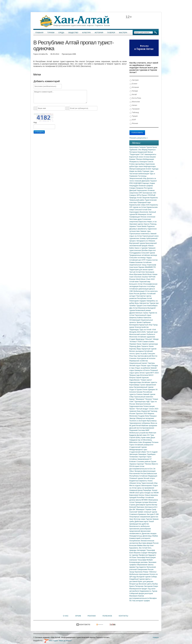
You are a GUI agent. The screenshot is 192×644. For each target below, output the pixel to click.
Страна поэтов (152, 260)
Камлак (141, 596)
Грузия (153, 461)
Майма (155, 536)
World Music (147, 274)
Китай (133, 95)
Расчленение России (138, 473)
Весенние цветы (146, 584)
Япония (134, 123)
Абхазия (133, 483)
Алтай (149, 214)
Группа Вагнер (151, 505)
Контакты (123, 616)
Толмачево (134, 457)
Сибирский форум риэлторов (141, 593)
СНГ (142, 154)
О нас (66, 616)
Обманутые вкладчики (145, 418)
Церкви (133, 567)
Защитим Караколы (150, 198)
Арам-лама (146, 437)
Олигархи (143, 162)
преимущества (135, 524)
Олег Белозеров (148, 272)
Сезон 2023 (154, 409)
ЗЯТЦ (139, 195)
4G (131, 601)
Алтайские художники (146, 337)
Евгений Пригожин (137, 507)
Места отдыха (135, 485)
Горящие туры (148, 171)
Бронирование (148, 428)
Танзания (135, 109)
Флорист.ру (134, 584)
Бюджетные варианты (138, 481)
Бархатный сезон (136, 157)
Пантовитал (141, 296)
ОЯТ (141, 193)
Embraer (133, 461)
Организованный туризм (144, 387)
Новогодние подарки (138, 301)
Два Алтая (134, 308)
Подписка (151, 226)
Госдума (141, 416)
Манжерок (134, 596)
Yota (134, 601)
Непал (133, 105)
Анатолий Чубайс (137, 512)
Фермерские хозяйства (139, 361)
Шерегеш (133, 318)
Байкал (140, 318)
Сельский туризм (148, 253)
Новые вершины (151, 495)
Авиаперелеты (150, 154)
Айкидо (156, 339)
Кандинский (142, 152)
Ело (151, 469)
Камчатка (147, 318)
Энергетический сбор (138, 178)
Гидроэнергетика (136, 406)
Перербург (147, 490)
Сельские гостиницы (138, 258)
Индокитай (146, 411)
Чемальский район (137, 200)
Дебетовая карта (142, 521)
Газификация (135, 217)
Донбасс (143, 294)
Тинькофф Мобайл (145, 560)
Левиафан (143, 454)
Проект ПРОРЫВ (148, 195)
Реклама (92, 616)
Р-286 (156, 514)
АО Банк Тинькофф (137, 557)
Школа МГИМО (142, 500)
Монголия (135, 102)
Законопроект (147, 485)
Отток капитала (151, 291)
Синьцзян (151, 354)
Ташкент (154, 181)
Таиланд (154, 411)
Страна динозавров (137, 505)
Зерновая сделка (136, 224)
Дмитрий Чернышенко (138, 190)
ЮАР (133, 120)
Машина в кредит (141, 553)
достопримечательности (139, 598)
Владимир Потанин (151, 442)
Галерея (111, 33)
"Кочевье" (133, 342)
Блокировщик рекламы (139, 562)
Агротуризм (142, 358)
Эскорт (155, 490)
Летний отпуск (149, 478)
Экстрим (150, 514)
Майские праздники (149, 425)
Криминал (143, 514)
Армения (133, 411)
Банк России (135, 294)
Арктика (141, 356)
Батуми (140, 392)
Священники (142, 569)
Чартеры (151, 363)
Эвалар (133, 418)
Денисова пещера (149, 533)
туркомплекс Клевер (138, 238)
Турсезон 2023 (142, 413)
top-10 (141, 440)
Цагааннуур (153, 344)
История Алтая (138, 466)
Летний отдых (135, 366)
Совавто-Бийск (148, 342)
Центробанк (140, 164)
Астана (147, 157)
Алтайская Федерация (148, 476)
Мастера (123, 33)
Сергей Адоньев (142, 378)
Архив (78, 616)
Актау (139, 483)
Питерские (140, 586)
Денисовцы (148, 536)
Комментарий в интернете (140, 538)
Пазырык (153, 416)
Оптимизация (135, 320)
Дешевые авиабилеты (138, 229)
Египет (134, 84)
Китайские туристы (149, 382)
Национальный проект (139, 363)
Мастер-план (148, 545)
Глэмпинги (134, 514)
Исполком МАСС (147, 375)
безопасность (135, 526)
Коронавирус (135, 385)
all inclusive (151, 358)
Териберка (151, 454)
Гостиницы (142, 176)
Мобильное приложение (139, 574)
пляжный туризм (150, 512)
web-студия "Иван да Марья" (58, 641)
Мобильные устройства (139, 433)
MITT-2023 (154, 373)
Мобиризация (149, 159)
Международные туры (138, 449)
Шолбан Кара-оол (149, 250)
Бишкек (153, 157)
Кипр (147, 416)
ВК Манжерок (141, 214)
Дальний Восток (151, 356)
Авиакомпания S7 (144, 459)
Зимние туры (145, 231)
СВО (131, 291)
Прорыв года (135, 375)
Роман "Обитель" (150, 572)
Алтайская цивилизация (139, 289)
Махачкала (143, 308)
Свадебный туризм (137, 579)
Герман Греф (151, 509)
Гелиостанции (149, 406)
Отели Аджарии (149, 390)
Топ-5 (149, 452)
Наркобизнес (135, 380)
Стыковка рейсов (144, 461)
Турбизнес (134, 150)
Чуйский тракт (152, 332)
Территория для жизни (139, 270)
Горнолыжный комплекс (144, 397)
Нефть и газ (152, 222)
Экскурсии (139, 471)
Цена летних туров (142, 373)
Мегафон (153, 598)
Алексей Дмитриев (142, 181)
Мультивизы (152, 421)
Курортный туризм (149, 349)
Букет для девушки (146, 581)
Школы (151, 565)
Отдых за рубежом (143, 368)
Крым (155, 147)
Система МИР (144, 430)
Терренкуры (134, 330)
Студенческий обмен (138, 452)
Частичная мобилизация (139, 174)
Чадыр (149, 258)
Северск (133, 195)
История (99, 33)
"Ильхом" (149, 339)
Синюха (140, 394)
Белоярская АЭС (149, 193)
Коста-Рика (135, 98)
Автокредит (142, 550)
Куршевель (134, 548)
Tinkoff (151, 521)
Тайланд (134, 113)
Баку (139, 411)
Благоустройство (142, 327)
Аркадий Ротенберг (137, 497)
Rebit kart (152, 433)
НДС (148, 402)
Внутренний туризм (137, 243)
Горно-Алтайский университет (141, 445)
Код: (35, 122)
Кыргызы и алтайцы (147, 286)
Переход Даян (135, 346)
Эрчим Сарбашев (143, 322)
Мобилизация (139, 291)
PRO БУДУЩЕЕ (136, 183)
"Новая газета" (146, 380)
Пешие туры (146, 366)
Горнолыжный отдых (143, 315)
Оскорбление (135, 541)
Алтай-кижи (134, 282)
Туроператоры (140, 402)
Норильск (152, 150)
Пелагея (149, 399)
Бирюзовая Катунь (137, 495)
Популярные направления (140, 517)
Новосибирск (152, 306)
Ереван (133, 159)
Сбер (132, 397)
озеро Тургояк (147, 519)
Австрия (134, 80)
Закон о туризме (141, 248)
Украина (133, 464)
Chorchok (138, 277)
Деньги (152, 289)
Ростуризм (148, 188)
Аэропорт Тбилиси (144, 464)
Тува (152, 435)
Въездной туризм (144, 577)
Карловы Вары (136, 349)
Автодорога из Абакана (146, 241)
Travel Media (142, 226)
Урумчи (145, 344)
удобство (145, 524)
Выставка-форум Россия (149, 543)
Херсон (147, 224)
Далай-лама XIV (143, 435)
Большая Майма (136, 545)
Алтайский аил (136, 260)
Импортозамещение (138, 169)
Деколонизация (149, 471)
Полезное (107, 616)
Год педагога (141, 567)
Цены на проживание (146, 488)
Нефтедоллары (150, 166)
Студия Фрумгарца (137, 339)
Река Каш (133, 356)
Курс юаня (139, 166)
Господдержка (135, 253)
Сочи (145, 306)
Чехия (151, 346)
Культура (87, 33)
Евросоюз (143, 222)
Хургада (155, 169)
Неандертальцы (136, 536)
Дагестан (154, 517)
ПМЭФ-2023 (134, 493)
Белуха (132, 378)
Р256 (140, 342)
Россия (151, 569)
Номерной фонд (136, 490)
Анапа (150, 481)
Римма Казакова (136, 262)
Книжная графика (146, 186)
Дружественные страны (139, 313)
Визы (137, 303)
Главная (39, 33)
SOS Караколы (152, 205)
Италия (133, 413)
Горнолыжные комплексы (140, 234)
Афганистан (144, 303)
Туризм (51, 33)
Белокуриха (134, 325)
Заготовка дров (136, 219)
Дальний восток (136, 428)
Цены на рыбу (141, 354)
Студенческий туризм (138, 447)
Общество (73, 33)
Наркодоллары (136, 382)
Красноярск (134, 147)
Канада (134, 91)
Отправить (39, 132)
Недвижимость (146, 591)
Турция (134, 116)
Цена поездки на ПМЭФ (149, 493)
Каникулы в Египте (142, 370)
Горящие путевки (142, 502)
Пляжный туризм (136, 478)
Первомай (134, 430)
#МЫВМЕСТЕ (150, 267)
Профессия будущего (147, 555)
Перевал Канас (136, 344)
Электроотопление (143, 404)
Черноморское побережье (140, 423)
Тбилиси (139, 159)
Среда (61, 33)
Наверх (156, 637)
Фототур (137, 519)
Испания (134, 87)
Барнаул (146, 183)
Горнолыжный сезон (150, 236)
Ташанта (145, 346)
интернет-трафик (143, 601)
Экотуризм (149, 586)
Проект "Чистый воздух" (139, 409)
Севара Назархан (137, 188)
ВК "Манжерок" (139, 509)
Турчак (155, 591)
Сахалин (133, 358)
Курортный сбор (146, 325)
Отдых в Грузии (136, 390)
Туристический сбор (150, 483)
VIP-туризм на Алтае (138, 207)
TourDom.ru (134, 421)
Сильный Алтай (141, 210)
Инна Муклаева (136, 274)
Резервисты (134, 162)
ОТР (144, 260)
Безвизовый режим (143, 310)
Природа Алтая (136, 198)
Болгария (143, 421)
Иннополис (144, 212)
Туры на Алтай (146, 330)
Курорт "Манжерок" (137, 399)
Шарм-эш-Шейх (136, 171)
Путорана (133, 152)
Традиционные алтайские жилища (143, 255)
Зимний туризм (149, 394)
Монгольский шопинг (138, 334)
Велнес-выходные (137, 351)
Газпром (143, 147)
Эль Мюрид (143, 150)
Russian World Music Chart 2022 (142, 279)
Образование (142, 565)
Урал (132, 519)
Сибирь (154, 577)
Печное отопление (148, 217)
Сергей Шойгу (135, 437)
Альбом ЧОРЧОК (149, 277)
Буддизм (133, 435)
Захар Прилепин (136, 572)
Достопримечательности (139, 469)
